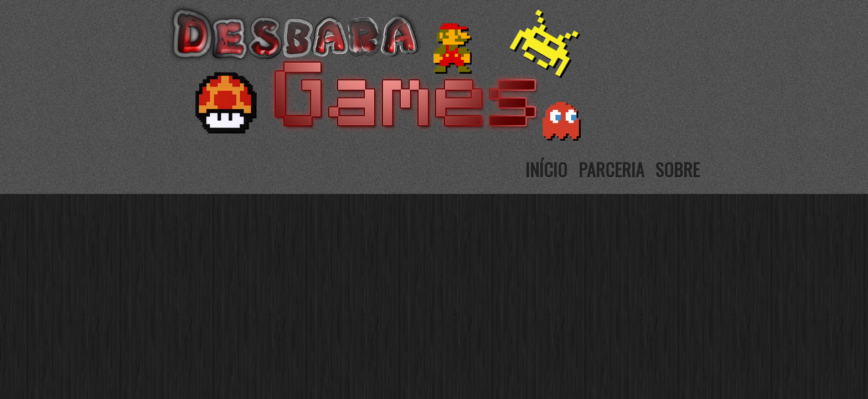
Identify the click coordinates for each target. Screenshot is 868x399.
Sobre (678, 169)
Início (546, 169)
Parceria (611, 169)
